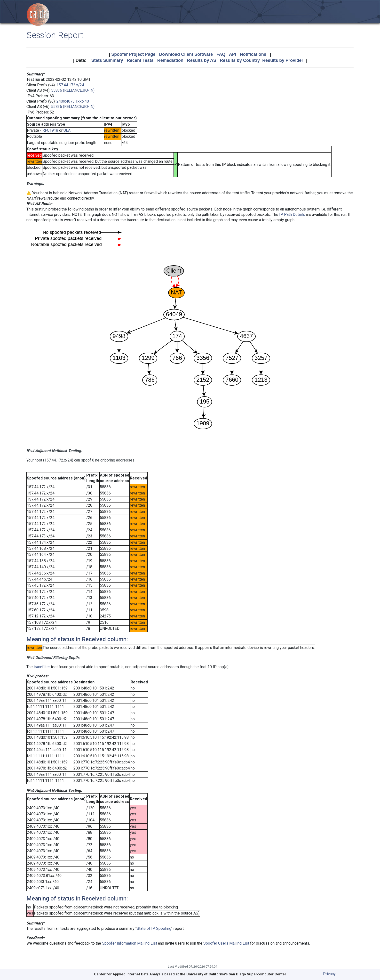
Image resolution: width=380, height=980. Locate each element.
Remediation (170, 60)
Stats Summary (107, 60)
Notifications (253, 54)
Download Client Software (186, 54)
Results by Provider (283, 60)
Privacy (329, 974)
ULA (67, 130)
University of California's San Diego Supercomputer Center (236, 974)
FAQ (221, 54)
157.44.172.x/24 (70, 85)
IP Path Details (292, 215)
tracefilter (42, 667)
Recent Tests (140, 60)
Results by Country (240, 60)
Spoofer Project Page (133, 54)
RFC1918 (50, 130)
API (233, 54)
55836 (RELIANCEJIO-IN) (73, 90)
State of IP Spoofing (154, 928)
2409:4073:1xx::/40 (73, 101)
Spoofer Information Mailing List (130, 943)
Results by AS (202, 60)
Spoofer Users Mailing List (226, 943)
